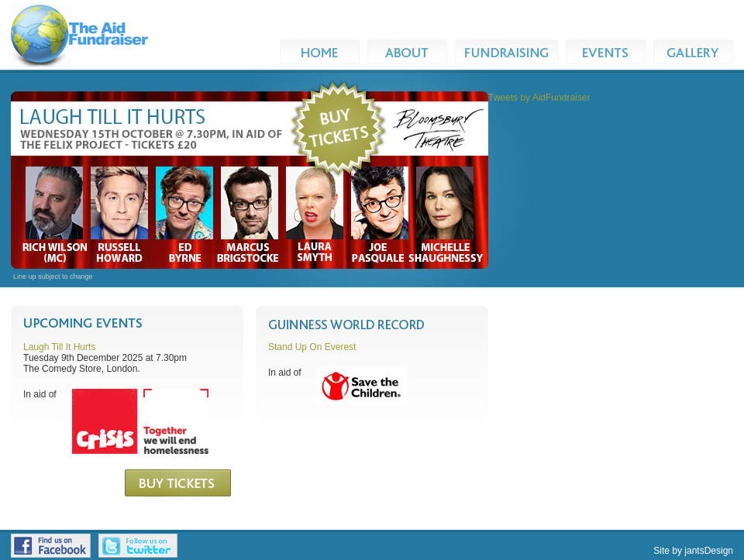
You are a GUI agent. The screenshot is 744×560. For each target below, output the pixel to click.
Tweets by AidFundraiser (539, 98)
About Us (407, 52)
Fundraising (510, 52)
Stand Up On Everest (312, 347)
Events (610, 52)
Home (324, 52)
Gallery (697, 52)
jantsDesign (709, 551)
